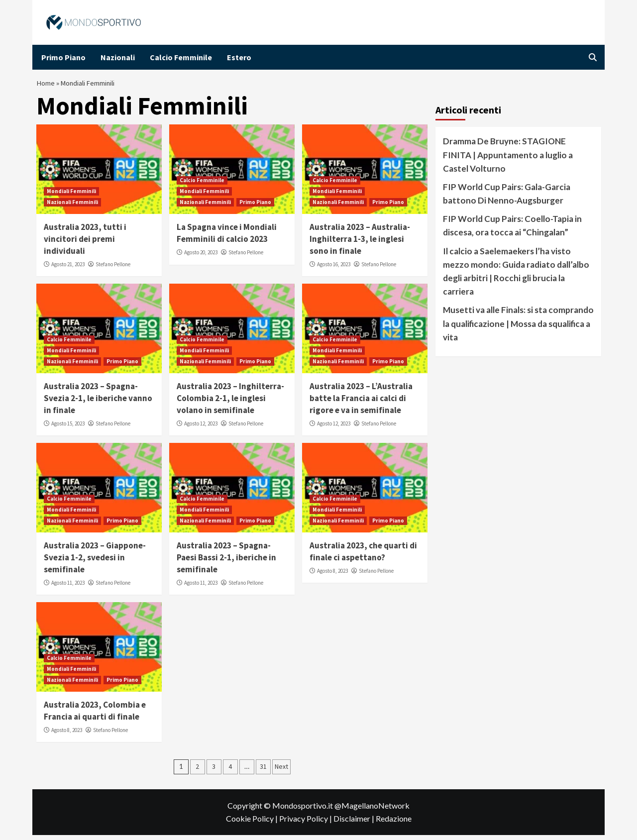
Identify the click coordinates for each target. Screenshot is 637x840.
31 (263, 771)
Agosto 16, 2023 (334, 269)
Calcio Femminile (181, 57)
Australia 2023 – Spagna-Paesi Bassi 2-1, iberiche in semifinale (226, 562)
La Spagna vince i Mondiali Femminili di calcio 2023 (227, 238)
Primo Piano (63, 57)
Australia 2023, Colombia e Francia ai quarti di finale (95, 716)
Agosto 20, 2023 (201, 257)
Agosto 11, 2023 (68, 588)
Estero (239, 57)
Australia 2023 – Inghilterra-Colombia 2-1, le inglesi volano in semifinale (230, 403)
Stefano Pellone (113, 269)
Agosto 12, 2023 (201, 428)
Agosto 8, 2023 (332, 576)
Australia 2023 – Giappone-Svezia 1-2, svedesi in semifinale (95, 562)
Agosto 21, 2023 (68, 269)
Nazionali (118, 57)
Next (281, 771)
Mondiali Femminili (71, 196)
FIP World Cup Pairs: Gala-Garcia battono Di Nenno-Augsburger (507, 199)
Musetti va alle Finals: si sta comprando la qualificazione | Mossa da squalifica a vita (518, 328)
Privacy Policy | (306, 823)
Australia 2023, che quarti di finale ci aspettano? (363, 556)
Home (47, 86)
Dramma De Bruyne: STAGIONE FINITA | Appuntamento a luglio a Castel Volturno (508, 159)
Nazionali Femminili (72, 207)
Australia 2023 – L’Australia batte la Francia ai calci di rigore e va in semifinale (361, 403)
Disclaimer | (355, 823)
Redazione (394, 823)
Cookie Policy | (253, 823)
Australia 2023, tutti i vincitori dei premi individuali (85, 244)
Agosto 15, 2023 (68, 428)
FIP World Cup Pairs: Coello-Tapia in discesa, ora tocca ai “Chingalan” (512, 230)
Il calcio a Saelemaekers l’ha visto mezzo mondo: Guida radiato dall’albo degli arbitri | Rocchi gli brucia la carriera (516, 276)
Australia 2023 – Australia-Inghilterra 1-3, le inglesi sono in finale (360, 244)
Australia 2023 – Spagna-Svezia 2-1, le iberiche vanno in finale (98, 403)
